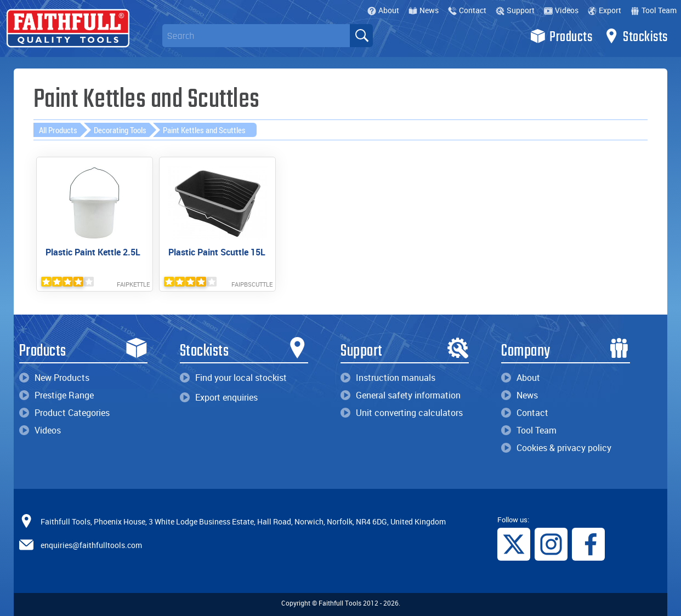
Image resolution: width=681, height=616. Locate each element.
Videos (561, 10)
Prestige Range (56, 395)
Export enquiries (219, 397)
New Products (54, 378)
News (424, 10)
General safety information (401, 395)
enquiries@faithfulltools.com (91, 544)
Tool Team (654, 10)
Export (605, 10)
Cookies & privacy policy (556, 448)
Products (561, 36)
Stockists (636, 36)
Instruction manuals (388, 378)
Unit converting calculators (402, 413)
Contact (467, 10)
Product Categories (64, 413)
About (383, 10)
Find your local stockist (233, 378)
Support (515, 10)
